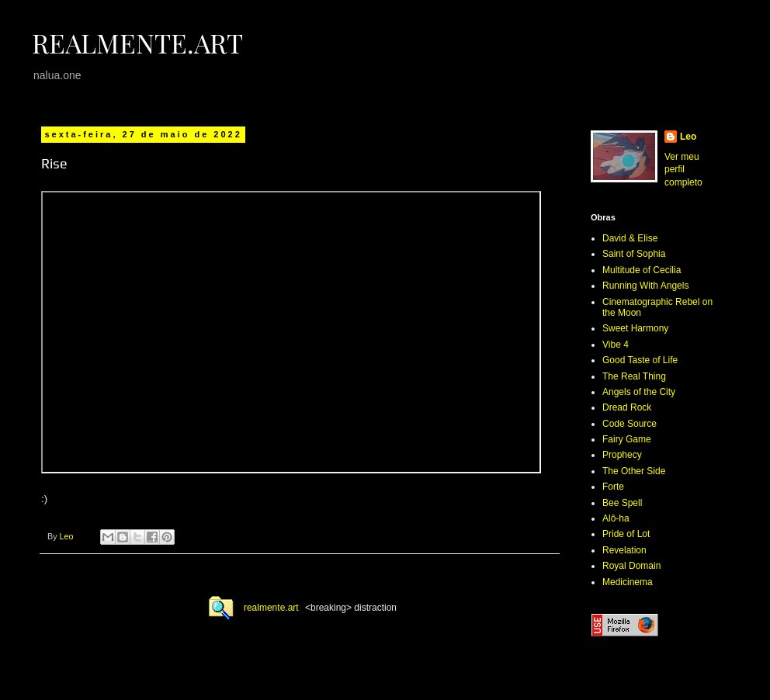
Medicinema (628, 582)
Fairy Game (627, 439)
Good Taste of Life (640, 360)
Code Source (630, 424)
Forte (613, 487)
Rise (54, 163)
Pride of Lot (626, 534)
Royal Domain (631, 566)
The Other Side (634, 471)
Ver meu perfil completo (683, 170)
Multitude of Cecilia (642, 270)
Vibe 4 (616, 345)
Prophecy (622, 455)
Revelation (624, 550)
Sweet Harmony (635, 328)
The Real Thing (634, 376)
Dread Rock (627, 407)
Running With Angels (645, 286)
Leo (688, 137)
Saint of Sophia (634, 254)
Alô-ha (616, 518)
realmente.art (271, 608)
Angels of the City (639, 392)
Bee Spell (622, 503)
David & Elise (630, 238)
